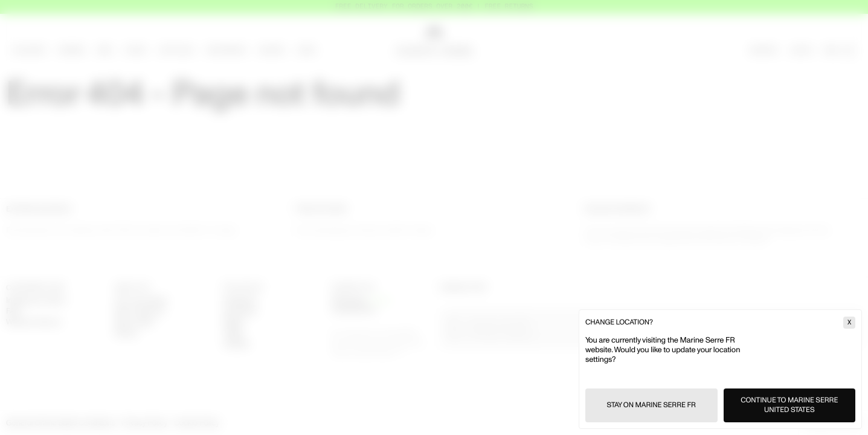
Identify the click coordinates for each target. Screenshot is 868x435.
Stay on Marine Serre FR (651, 405)
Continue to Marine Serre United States (789, 405)
